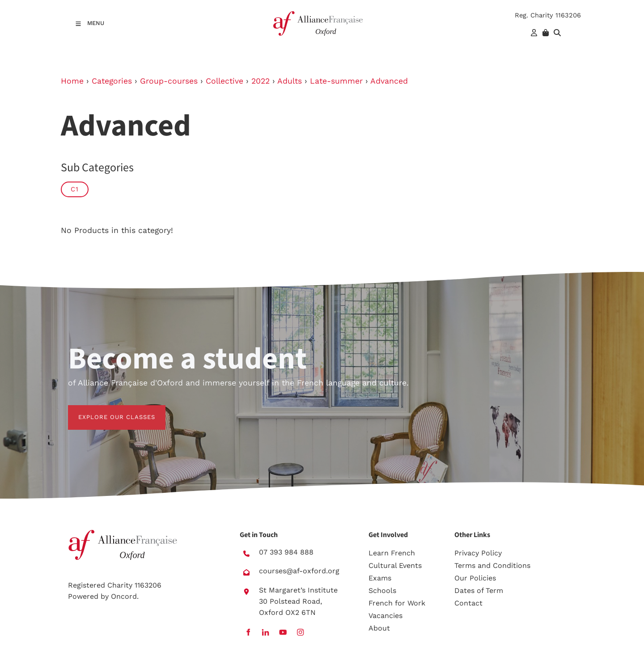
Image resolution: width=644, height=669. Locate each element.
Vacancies (386, 616)
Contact (468, 603)
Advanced (389, 81)
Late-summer (336, 81)
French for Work (397, 603)
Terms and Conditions (492, 565)
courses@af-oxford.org (299, 571)
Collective (225, 81)
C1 (75, 189)
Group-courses (169, 81)
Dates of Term (479, 591)
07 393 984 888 (286, 552)
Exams (380, 578)
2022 (261, 81)
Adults (290, 81)
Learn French (392, 553)
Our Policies (475, 578)
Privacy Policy (478, 553)
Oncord (124, 596)
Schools (382, 591)
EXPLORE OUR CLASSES (106, 410)
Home (72, 81)
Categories (112, 81)
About (379, 628)
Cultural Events (395, 565)
